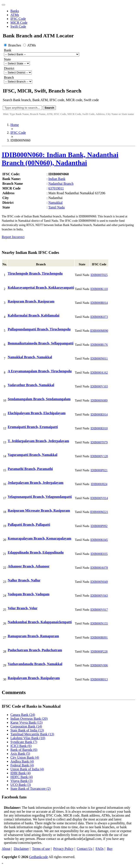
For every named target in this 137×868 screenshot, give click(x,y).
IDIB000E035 (99, 554)
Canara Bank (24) (23, 715)
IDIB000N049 (99, 582)
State (7, 59)
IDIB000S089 (99, 401)
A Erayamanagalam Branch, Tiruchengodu (40, 371)
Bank (8, 50)
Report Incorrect (13, 237)
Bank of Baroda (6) (24, 750)
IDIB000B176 (99, 345)
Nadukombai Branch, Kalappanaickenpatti (40, 622)
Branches (13, 45)
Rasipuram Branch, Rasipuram (31, 301)
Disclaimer (21, 849)
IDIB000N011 (99, 359)
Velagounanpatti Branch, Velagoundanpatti (40, 497)
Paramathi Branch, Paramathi (30, 469)
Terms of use (41, 849)
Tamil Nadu (56, 207)
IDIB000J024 (99, 484)
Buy (110, 849)
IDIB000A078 (99, 568)
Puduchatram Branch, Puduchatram (35, 650)
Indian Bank (57, 179)
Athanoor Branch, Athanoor (29, 566)
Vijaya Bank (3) (21, 781)
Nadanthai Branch (61, 184)
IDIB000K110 (99, 289)
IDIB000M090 (99, 331)
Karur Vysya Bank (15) (27, 722)
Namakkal (55, 203)
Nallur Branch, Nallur (24, 580)
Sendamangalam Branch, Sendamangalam (39, 399)
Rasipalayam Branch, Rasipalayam (34, 678)
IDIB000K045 (99, 540)
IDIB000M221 (99, 512)
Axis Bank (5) (20, 754)
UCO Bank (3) (21, 785)
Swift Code (18, 26)
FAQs (100, 849)
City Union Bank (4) (25, 757)
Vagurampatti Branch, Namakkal (33, 455)
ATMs (15, 15)
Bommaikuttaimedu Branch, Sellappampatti (41, 343)
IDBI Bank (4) (20, 773)
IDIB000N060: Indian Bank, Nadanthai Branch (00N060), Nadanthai (60, 159)
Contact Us (85, 849)
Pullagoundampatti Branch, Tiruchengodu (39, 329)
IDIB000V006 (99, 665)
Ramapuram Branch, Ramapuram (33, 636)
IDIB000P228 (99, 652)
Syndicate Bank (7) (24, 742)
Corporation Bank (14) (26, 726)
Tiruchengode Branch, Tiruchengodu (35, 273)
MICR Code (19, 23)
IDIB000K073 (99, 317)
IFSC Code (18, 19)
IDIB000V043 (99, 596)
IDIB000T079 (99, 442)
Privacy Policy (63, 849)
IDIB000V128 (99, 456)
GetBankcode (38, 857)
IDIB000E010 (99, 428)
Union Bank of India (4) (27, 769)
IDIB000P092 (99, 526)
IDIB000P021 (99, 470)
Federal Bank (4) (22, 765)
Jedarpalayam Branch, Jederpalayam (36, 483)
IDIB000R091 (99, 638)
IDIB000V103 (99, 386)
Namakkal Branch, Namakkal (30, 357)
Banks (15, 11)
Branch (9, 77)
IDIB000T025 (99, 275)
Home (15, 125)
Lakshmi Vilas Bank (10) (28, 738)
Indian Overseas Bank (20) (29, 719)
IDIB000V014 (99, 498)
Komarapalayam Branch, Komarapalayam (40, 538)
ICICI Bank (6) (21, 746)
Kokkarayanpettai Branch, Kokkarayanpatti (41, 287)
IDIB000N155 (99, 624)
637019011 (56, 188)
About (6, 849)
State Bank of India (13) (27, 730)
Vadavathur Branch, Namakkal (31, 385)
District (9, 68)
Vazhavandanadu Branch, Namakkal (35, 664)
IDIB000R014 (99, 303)
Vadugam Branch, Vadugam (29, 594)
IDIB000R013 (99, 679)
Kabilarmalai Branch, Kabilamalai (34, 315)
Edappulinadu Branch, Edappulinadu (36, 552)
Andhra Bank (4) (22, 761)
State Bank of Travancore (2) (31, 789)
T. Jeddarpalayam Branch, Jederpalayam (39, 441)
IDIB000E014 (99, 415)
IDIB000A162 (99, 373)
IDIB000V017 (99, 610)
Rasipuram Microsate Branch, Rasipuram (39, 510)
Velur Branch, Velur (23, 608)
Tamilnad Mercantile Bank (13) (32, 734)
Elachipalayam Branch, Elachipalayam (37, 413)
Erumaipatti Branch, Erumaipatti (33, 427)
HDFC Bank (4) (22, 777)
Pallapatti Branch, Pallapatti (29, 525)
